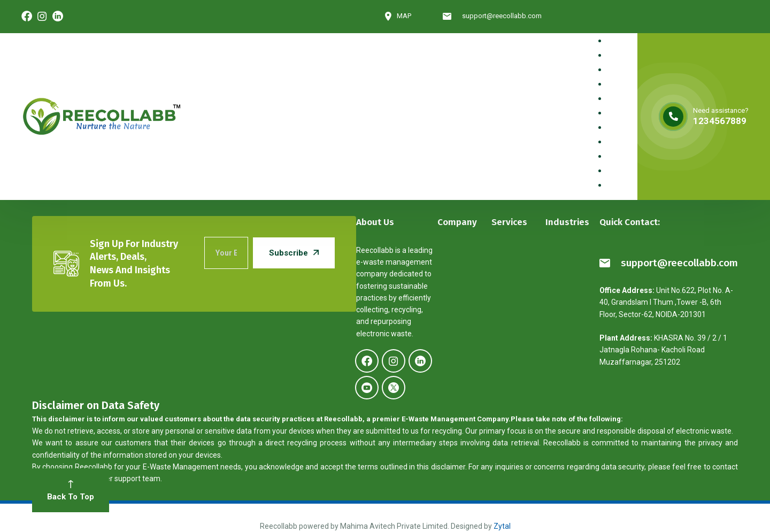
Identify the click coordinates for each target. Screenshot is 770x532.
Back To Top (71, 491)
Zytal (502, 526)
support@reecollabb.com (669, 263)
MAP (398, 16)
